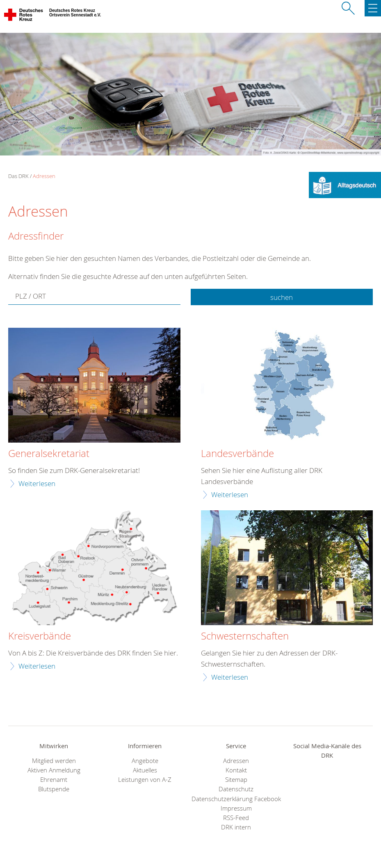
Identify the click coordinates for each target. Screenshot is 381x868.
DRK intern (236, 827)
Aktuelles (145, 770)
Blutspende (54, 789)
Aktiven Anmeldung (54, 770)
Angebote (145, 761)
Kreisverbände (40, 636)
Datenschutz (236, 789)
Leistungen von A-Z (145, 780)
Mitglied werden (54, 761)
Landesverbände (237, 454)
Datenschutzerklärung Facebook (236, 799)
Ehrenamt (54, 780)
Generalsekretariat (49, 454)
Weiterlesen (37, 483)
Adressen (44, 176)
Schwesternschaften (245, 636)
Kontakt (236, 770)
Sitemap (236, 780)
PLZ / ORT (31, 296)
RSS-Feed (236, 818)
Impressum (236, 808)
